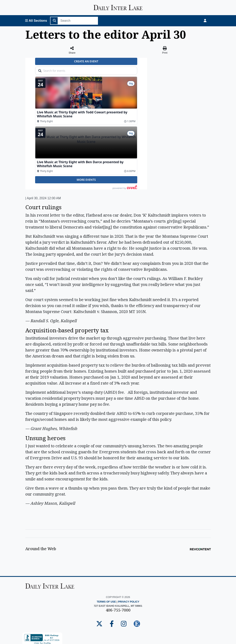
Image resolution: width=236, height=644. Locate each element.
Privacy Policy (129, 602)
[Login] (205, 21)
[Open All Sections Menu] (36, 21)
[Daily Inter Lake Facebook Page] (112, 624)
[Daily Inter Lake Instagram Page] (124, 624)
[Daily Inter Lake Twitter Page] (99, 624)
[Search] (78, 21)
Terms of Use (106, 602)
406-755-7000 (118, 610)
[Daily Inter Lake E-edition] (137, 624)
